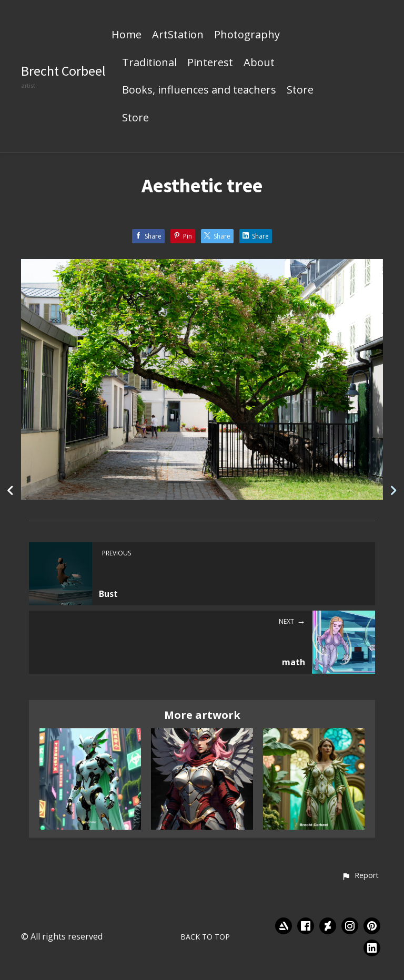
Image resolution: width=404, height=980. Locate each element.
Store (300, 90)
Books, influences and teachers (199, 90)
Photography (247, 35)
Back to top (205, 937)
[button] (360, 876)
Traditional (149, 63)
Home (127, 35)
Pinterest (210, 63)
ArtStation (178, 35)
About (259, 63)
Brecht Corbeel (63, 71)
